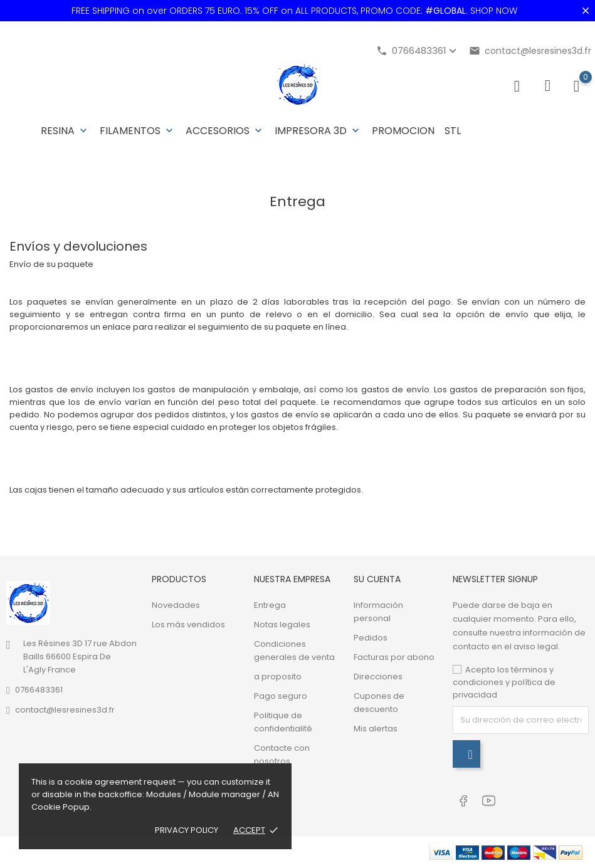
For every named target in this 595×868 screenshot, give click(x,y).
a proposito (278, 677)
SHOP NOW (494, 11)
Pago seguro (281, 696)
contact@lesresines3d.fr (530, 51)
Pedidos (371, 638)
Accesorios (225, 131)
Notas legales (282, 625)
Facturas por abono (394, 657)
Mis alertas (376, 729)
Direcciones (378, 677)
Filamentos (138, 131)
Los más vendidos (188, 625)
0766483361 (39, 690)
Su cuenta (377, 579)
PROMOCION (403, 131)
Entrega (270, 605)
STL (453, 131)
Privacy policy (187, 830)
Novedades (176, 605)
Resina (65, 131)
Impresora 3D (318, 131)
